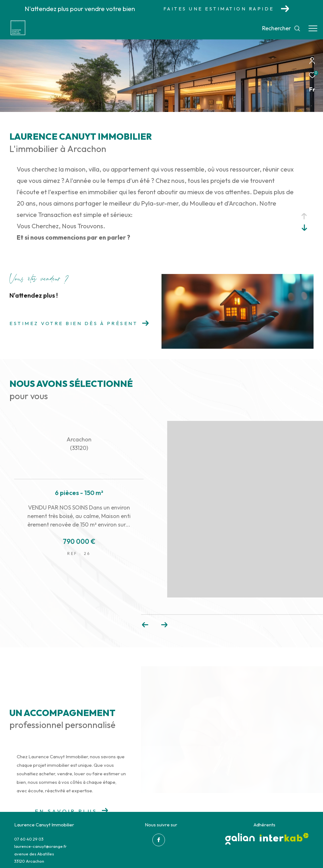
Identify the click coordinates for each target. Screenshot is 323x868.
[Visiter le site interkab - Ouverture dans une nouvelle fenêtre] (284, 837)
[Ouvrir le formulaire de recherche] (281, 28)
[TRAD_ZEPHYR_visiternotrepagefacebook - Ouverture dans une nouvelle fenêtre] (159, 840)
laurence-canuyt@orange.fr (40, 846)
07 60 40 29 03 (29, 839)
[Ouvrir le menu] (313, 28)
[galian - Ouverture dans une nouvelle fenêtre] (240, 839)
